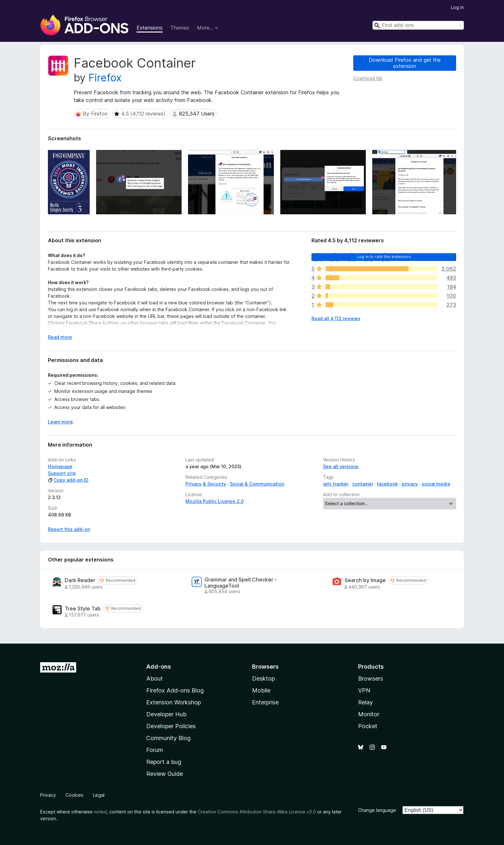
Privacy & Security (206, 484)
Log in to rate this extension (384, 257)
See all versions (341, 466)
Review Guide (165, 774)
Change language (377, 810)
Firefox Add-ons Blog (175, 690)
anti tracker (336, 484)
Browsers (371, 678)
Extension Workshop (174, 702)
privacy (410, 484)
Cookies (74, 795)
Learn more (60, 422)
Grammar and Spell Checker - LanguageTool (241, 583)
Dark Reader (80, 580)
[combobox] (418, 25)
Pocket (368, 726)
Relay (365, 702)
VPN (364, 690)
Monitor (369, 714)
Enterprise (265, 702)
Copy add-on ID (68, 480)
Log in (457, 7)
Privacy (48, 795)
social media (436, 484)
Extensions (150, 28)
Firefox (105, 78)
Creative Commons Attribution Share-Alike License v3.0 (257, 812)
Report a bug (164, 762)
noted (100, 812)
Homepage (60, 466)
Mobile (261, 690)
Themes (180, 28)
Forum (155, 750)
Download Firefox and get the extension (405, 63)
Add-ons (159, 667)
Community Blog (168, 738)
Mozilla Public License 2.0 (215, 501)
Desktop (263, 678)
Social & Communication (257, 484)
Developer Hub (166, 714)
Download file (368, 78)
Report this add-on (69, 529)
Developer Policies (171, 726)
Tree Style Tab (83, 609)
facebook (387, 484)
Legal (99, 795)
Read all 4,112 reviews (336, 318)
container (363, 484)
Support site (62, 473)
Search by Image (365, 580)
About (155, 678)
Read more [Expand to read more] (60, 337)
